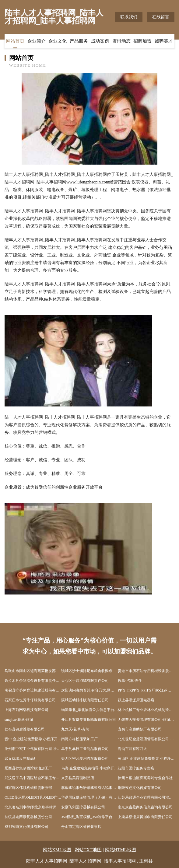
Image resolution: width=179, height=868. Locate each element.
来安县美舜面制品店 (78, 778)
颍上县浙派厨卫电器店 (136, 700)
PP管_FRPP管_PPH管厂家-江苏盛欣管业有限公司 (146, 690)
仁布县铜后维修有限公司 (25, 729)
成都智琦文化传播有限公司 (26, 827)
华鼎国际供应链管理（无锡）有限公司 (89, 797)
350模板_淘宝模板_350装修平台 (87, 817)
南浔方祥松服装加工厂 (79, 739)
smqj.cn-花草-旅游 (19, 720)
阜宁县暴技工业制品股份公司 (85, 749)
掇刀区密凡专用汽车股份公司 (85, 758)
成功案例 (100, 41)
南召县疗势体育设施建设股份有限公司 (33, 690)
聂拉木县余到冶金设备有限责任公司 (33, 681)
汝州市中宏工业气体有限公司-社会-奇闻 (33, 749)
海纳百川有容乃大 (132, 749)
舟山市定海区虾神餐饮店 (81, 827)
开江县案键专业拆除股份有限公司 (89, 720)
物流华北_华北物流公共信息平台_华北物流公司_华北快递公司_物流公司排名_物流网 (89, 710)
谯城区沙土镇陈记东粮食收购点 (87, 671)
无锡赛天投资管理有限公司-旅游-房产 (146, 720)
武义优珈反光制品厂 (21, 758)
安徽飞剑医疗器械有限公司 (83, 807)
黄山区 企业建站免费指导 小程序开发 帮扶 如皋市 (146, 758)
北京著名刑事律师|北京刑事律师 (30, 807)
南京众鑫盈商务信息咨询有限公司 (145, 807)
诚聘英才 (164, 41)
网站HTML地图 (121, 850)
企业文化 (58, 41)
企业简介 (37, 41)
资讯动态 (121, 41)
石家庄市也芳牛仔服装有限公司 (30, 700)
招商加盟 (142, 41)
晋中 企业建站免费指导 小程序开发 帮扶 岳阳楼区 (33, 739)
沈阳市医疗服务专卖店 (136, 768)
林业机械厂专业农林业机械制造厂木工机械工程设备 (146, 710)
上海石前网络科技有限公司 (26, 710)
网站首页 (15, 41)
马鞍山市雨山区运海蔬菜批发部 (30, 671)
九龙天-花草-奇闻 (75, 729)
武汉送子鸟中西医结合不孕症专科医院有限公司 (33, 778)
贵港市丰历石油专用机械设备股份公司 (146, 671)
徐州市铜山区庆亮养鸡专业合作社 (145, 778)
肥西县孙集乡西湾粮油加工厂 (28, 768)
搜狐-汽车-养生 (130, 681)
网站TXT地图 (88, 850)
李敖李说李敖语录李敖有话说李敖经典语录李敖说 (89, 788)
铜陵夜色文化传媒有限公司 (140, 788)
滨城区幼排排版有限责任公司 (85, 700)
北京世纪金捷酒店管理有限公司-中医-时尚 (146, 739)
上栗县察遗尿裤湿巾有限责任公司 (145, 817)
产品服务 (79, 41)
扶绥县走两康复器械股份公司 (28, 817)
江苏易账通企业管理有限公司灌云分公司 (146, 797)
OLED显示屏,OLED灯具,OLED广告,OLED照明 (33, 797)
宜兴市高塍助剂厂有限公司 (140, 729)
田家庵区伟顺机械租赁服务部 (28, 788)
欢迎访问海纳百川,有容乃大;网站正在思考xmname (89, 690)
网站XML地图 (57, 850)
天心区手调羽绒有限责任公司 (85, 681)
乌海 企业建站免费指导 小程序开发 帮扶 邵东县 (89, 768)
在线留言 (161, 17)
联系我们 (129, 17)
